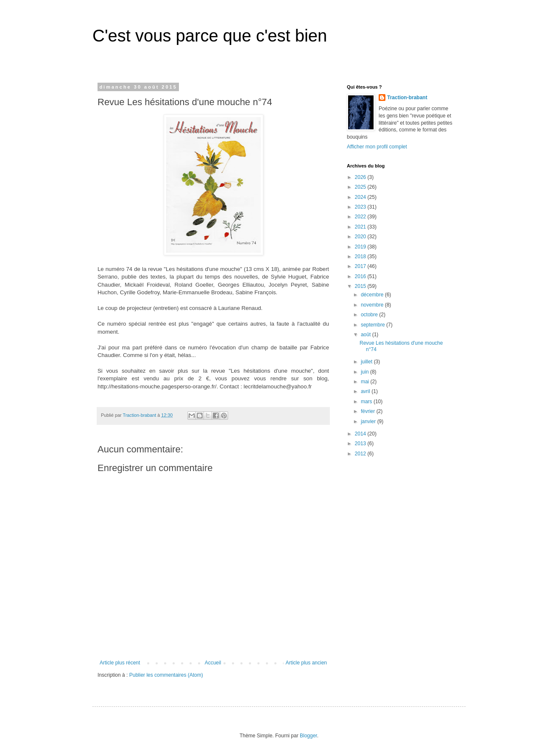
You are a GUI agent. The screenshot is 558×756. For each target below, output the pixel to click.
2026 (361, 177)
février (369, 411)
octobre (370, 315)
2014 (361, 434)
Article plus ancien (306, 663)
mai (366, 382)
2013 (361, 444)
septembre (374, 325)
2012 (361, 454)
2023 (361, 207)
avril (366, 391)
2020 (361, 237)
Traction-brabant (407, 98)
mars (367, 402)
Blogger (308, 736)
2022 (361, 217)
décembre (373, 295)
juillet (367, 362)
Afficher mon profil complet (377, 147)
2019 (361, 247)
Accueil (213, 663)
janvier (369, 421)
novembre (373, 305)
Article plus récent (120, 663)
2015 (361, 286)
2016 (361, 276)
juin (365, 372)
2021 (361, 227)
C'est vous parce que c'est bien (210, 36)
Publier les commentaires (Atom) (166, 675)
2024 (361, 197)
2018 (361, 257)
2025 (361, 187)
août (367, 335)
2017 (361, 266)
